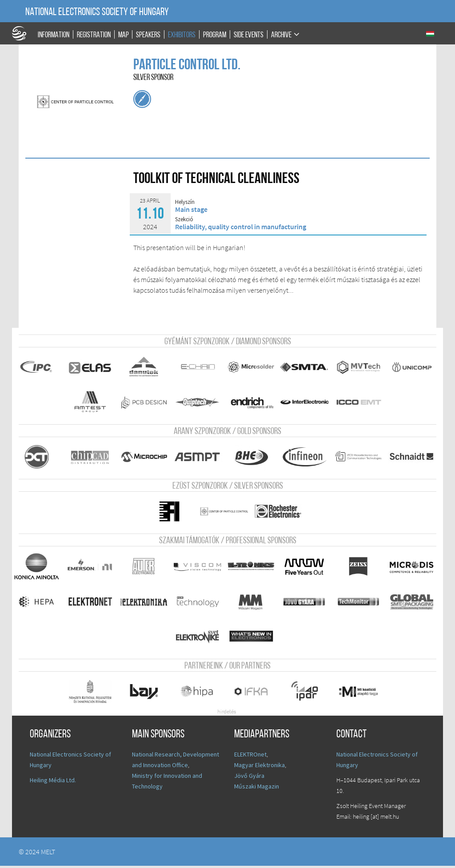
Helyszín (185, 202)
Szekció (184, 219)
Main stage (191, 209)
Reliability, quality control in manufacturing (241, 227)
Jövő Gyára (249, 778)
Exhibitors (182, 35)
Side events (249, 35)
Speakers (148, 35)
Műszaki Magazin (257, 788)
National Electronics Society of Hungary (97, 12)
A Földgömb (23, 33)
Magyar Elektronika (259, 767)
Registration (94, 35)
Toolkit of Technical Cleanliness (216, 179)
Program (215, 35)
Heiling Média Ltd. (53, 782)
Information (54, 35)
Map (124, 35)
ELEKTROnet (250, 757)
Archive (281, 35)
